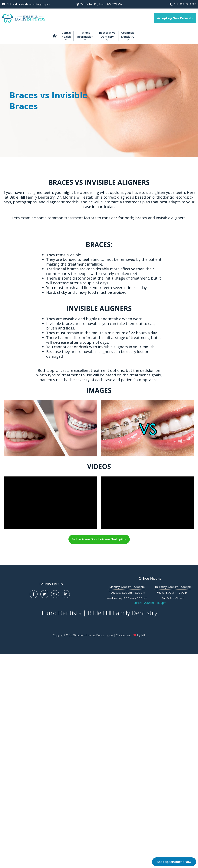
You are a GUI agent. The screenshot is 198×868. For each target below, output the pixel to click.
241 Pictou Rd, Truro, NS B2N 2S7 (101, 4)
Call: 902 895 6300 (185, 4)
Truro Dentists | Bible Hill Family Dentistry (99, 613)
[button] (175, 18)
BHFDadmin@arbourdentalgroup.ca (28, 4)
